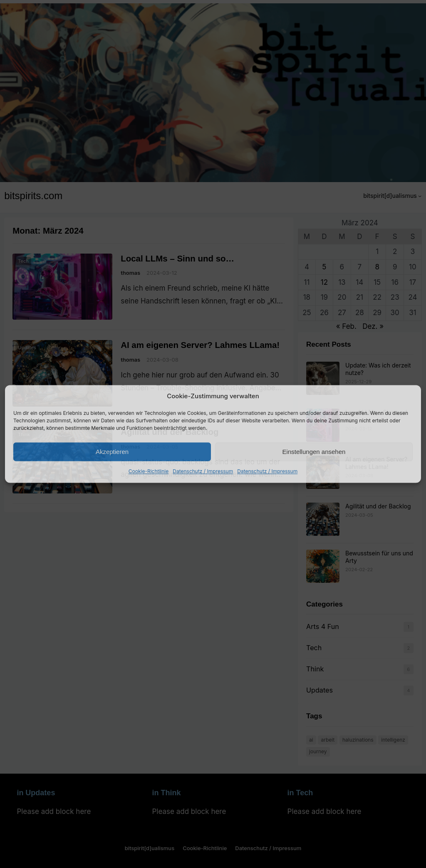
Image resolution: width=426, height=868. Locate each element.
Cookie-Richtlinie (149, 471)
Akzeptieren (112, 452)
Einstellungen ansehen (314, 452)
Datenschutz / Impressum (203, 471)
